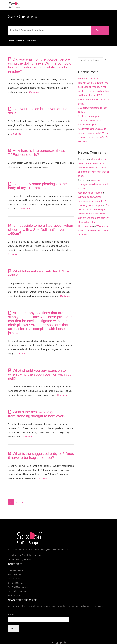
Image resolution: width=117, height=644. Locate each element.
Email (12, 614)
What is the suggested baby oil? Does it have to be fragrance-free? (41, 456)
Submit (14, 628)
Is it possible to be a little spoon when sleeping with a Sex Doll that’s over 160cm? (41, 230)
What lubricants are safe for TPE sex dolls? (40, 273)
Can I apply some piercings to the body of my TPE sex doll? (37, 186)
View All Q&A (14, 596)
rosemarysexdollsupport (90, 193)
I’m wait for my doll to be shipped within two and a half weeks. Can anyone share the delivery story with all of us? (94, 168)
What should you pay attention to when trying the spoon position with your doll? (41, 374)
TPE (28, 40)
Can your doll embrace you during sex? (38, 111)
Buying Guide (14, 579)
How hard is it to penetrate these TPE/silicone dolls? (37, 153)
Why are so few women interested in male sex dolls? (93, 230)
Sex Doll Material (16, 583)
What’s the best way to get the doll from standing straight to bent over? (38, 414)
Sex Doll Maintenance (18, 587)
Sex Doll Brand (15, 575)
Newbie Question (16, 570)
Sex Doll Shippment (17, 591)
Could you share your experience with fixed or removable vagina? (90, 121)
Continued (34, 92)
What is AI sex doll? (88, 79)
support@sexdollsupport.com (28, 555)
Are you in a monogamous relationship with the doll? (93, 184)
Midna (33, 40)
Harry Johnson (85, 226)
